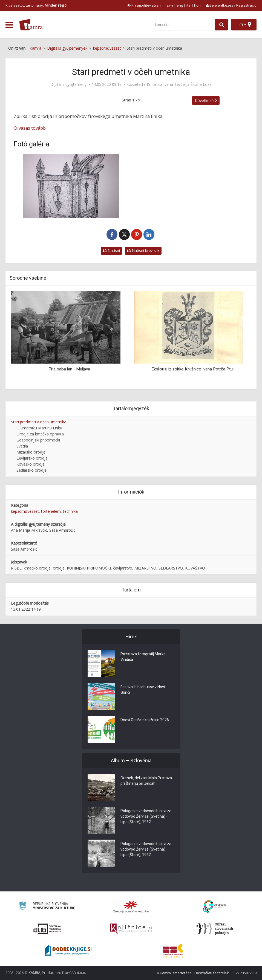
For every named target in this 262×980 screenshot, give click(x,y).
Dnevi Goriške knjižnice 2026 (145, 720)
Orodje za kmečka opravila (40, 434)
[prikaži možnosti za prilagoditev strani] (144, 5)
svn (170, 5)
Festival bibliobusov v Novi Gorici (143, 690)
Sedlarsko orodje (31, 470)
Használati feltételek (212, 973)
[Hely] (244, 25)
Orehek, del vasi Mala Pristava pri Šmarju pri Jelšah (146, 781)
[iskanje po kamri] (183, 25)
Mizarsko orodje (31, 452)
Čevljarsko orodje (32, 458)
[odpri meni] (9, 25)
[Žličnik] (71, 186)
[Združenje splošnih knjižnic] (173, 951)
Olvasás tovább (30, 128)
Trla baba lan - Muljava (70, 369)
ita (188, 5)
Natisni (111, 250)
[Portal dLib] (47, 929)
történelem (51, 511)
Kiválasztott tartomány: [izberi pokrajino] (36, 5)
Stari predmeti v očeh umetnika (39, 422)
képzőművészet (25, 511)
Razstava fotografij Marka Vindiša (143, 657)
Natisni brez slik (143, 250)
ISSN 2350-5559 (244, 973)
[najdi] (221, 25)
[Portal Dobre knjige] (68, 951)
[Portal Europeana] (215, 907)
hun (197, 5)
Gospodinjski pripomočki (38, 440)
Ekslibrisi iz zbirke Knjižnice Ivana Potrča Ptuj (192, 369)
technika (70, 511)
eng (180, 5)
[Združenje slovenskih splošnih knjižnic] (131, 929)
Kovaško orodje (31, 464)
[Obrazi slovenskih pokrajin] (215, 929)
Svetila (22, 446)
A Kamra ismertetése (174, 973)
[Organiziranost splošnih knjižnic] (131, 907)
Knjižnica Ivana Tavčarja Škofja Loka (179, 84)
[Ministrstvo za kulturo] (47, 907)
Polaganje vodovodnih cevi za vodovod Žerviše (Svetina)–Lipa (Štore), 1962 (146, 816)
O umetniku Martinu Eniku (39, 428)
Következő (204, 100)
